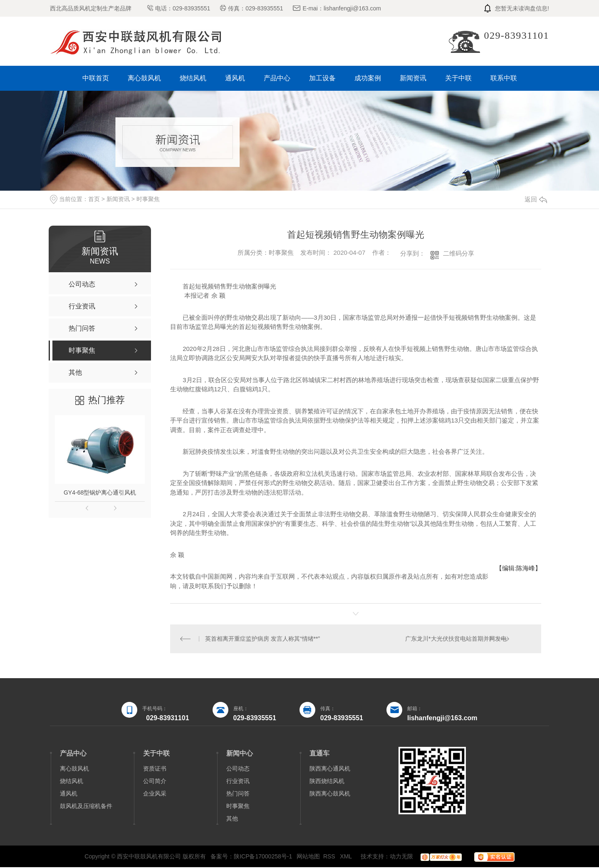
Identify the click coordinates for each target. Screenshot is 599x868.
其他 (232, 819)
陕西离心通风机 (330, 769)
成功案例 (368, 78)
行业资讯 (238, 782)
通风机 (235, 78)
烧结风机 (193, 78)
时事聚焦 (148, 199)
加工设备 (322, 78)
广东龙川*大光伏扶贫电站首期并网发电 (456, 639)
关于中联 (458, 78)
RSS (330, 857)
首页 (94, 199)
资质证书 (155, 769)
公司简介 (155, 782)
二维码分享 (459, 253)
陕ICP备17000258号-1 (263, 857)
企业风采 (155, 794)
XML (347, 857)
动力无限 (401, 857)
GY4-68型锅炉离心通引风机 (100, 492)
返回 (536, 199)
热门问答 (238, 794)
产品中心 (277, 78)
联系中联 (504, 78)
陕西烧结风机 (327, 782)
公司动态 (238, 769)
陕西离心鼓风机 (330, 794)
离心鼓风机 (144, 78)
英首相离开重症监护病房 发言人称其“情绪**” (263, 639)
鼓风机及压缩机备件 (86, 807)
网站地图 (308, 857)
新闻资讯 (413, 78)
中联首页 (96, 78)
